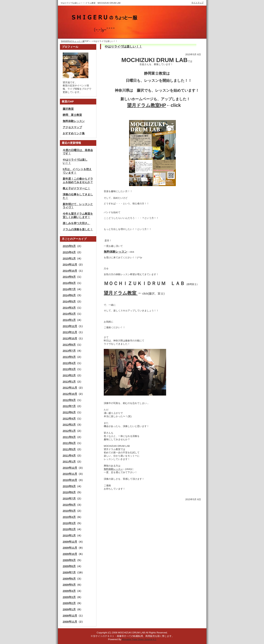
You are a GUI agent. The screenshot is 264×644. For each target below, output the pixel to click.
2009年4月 (69, 591)
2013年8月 (69, 345)
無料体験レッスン (113, 469)
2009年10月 (70, 554)
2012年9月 (69, 400)
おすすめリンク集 (74, 133)
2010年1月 (69, 536)
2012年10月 (70, 394)
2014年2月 (69, 314)
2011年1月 (69, 462)
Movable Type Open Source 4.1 (139, 639)
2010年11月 (70, 474)
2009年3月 (69, 597)
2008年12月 (70, 616)
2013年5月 (69, 357)
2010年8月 (69, 492)
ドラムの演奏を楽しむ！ (78, 229)
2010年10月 (70, 480)
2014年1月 (69, 320)
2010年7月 (69, 499)
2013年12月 (70, 326)
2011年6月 (69, 443)
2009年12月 (70, 542)
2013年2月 (69, 375)
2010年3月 (69, 523)
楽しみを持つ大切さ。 (76, 223)
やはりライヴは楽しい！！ (123, 46)
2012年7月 (69, 406)
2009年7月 (69, 572)
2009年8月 (69, 566)
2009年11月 (70, 548)
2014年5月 (69, 302)
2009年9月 (69, 560)
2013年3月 (69, 369)
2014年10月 (70, 271)
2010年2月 (69, 529)
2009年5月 (69, 585)
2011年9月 (69, 437)
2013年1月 (69, 382)
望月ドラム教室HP (147, 105)
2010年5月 (69, 511)
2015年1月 (69, 259)
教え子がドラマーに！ (76, 188)
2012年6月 (69, 412)
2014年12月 (70, 265)
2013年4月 (69, 363)
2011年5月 (69, 449)
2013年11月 (70, 332)
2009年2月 (69, 603)
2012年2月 (69, 425)
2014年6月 (69, 295)
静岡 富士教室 (72, 115)
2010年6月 (69, 505)
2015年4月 (69, 252)
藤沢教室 (68, 109)
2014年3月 (69, 308)
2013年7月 (69, 351)
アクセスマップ (72, 127)
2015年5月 (69, 246)
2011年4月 (69, 456)
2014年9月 (69, 277)
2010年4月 (69, 517)
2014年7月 (69, 289)
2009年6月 (69, 579)
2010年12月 (70, 468)
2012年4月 (69, 419)
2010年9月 (69, 486)
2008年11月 (70, 622)
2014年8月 (69, 283)
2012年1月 (69, 431)
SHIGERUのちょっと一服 (73, 41)
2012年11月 (70, 388)
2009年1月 (69, 609)
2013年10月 (70, 338)
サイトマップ (197, 3)
